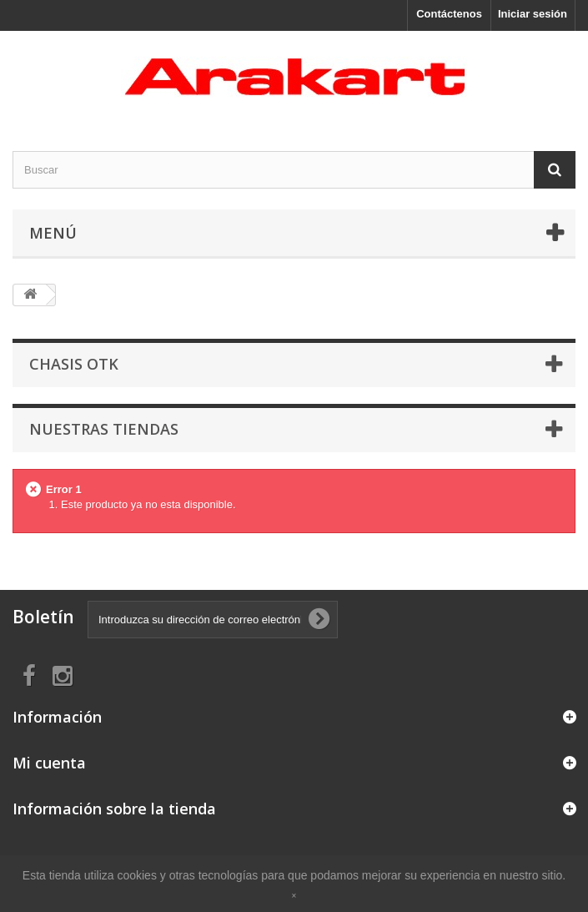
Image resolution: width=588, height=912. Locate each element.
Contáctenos (449, 14)
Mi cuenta (49, 763)
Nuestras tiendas (104, 429)
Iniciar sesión (533, 14)
